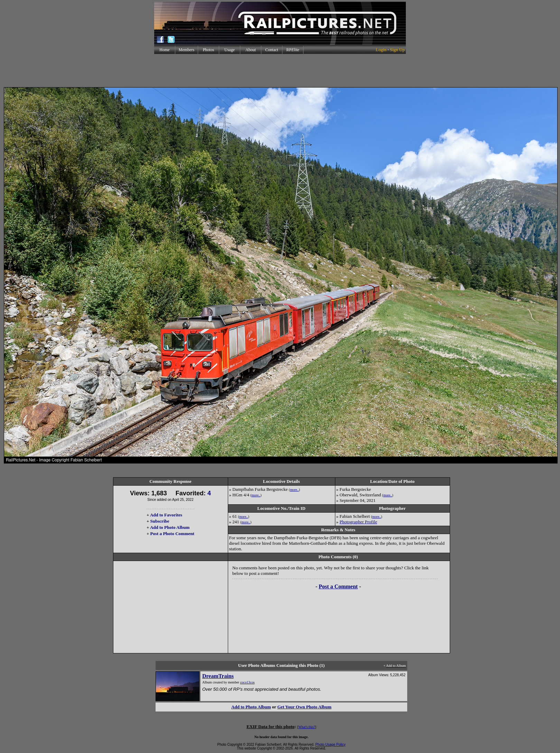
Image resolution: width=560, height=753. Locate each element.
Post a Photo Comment (172, 534)
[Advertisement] (280, 71)
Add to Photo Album (170, 527)
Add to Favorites (166, 515)
